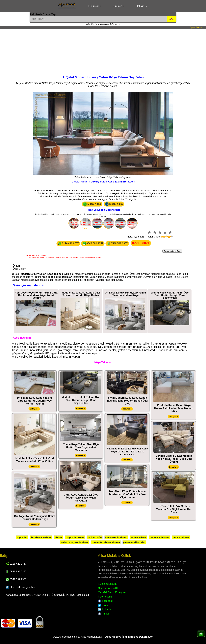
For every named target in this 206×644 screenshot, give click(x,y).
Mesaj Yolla (92, 204)
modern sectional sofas (116, 537)
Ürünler (117, 6)
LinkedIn (105, 609)
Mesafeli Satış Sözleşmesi (112, 592)
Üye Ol (193, 28)
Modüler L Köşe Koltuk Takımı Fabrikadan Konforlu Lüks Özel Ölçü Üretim (127, 494)
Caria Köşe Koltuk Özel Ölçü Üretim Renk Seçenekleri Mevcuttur (81, 498)
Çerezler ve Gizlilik (108, 588)
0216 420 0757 (68, 244)
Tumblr (104, 614)
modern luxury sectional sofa (75, 542)
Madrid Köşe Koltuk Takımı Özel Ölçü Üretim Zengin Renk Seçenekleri (170, 295)
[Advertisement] (103, 50)
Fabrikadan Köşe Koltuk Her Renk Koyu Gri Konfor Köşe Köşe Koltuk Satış (127, 452)
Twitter (104, 605)
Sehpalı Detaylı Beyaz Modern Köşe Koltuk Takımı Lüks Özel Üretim (174, 459)
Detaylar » (34, 409)
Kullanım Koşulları (108, 584)
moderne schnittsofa (160, 537)
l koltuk (58, 537)
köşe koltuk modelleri (41, 537)
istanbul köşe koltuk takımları (106, 542)
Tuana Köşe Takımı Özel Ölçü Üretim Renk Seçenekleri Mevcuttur (81, 447)
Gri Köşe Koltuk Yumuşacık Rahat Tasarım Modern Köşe (125, 294)
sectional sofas (95, 537)
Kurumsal (93, 6)
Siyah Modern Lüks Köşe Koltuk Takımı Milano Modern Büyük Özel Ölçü (127, 401)
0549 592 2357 (93, 244)
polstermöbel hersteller (134, 542)
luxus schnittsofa (181, 537)
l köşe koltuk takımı (75, 537)
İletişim (140, 6)
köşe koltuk (22, 537)
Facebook (105, 601)
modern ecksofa (139, 537)
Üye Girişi (199, 28)
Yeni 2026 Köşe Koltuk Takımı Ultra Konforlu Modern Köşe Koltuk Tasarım (36, 295)
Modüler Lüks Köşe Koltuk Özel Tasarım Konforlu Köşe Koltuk (81, 294)
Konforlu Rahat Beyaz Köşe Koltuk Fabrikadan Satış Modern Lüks (174, 408)
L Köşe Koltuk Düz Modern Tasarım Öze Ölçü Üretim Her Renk (174, 509)
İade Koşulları (106, 597)
